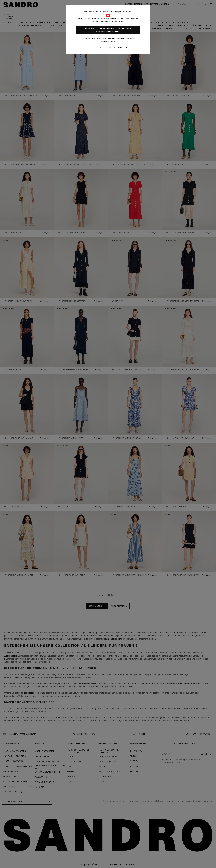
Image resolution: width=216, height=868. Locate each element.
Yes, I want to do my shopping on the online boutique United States (108, 30)
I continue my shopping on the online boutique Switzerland (108, 40)
